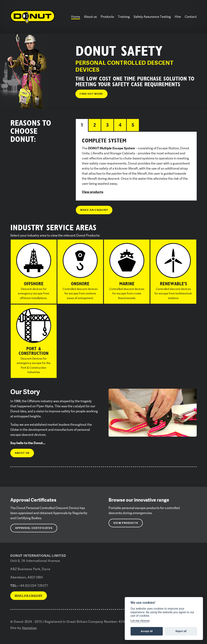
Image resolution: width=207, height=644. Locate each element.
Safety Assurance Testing (152, 17)
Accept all (147, 631)
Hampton (30, 628)
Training (124, 17)
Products (107, 17)
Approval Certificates (34, 528)
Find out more (91, 94)
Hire (178, 17)
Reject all (181, 631)
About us (90, 17)
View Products (126, 523)
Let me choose (140, 621)
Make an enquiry (94, 210)
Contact (191, 17)
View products (93, 192)
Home (76, 17)
